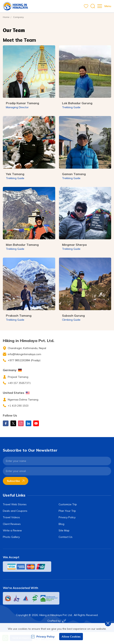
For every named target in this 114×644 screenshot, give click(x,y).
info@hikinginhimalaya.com (24, 354)
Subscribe (16, 481)
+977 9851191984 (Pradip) (24, 360)
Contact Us (66, 537)
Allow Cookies (71, 637)
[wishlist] (86, 6)
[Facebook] (6, 423)
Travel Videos (11, 517)
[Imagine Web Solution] (64, 621)
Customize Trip (68, 504)
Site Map (64, 530)
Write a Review (12, 530)
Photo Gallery (11, 537)
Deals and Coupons (15, 511)
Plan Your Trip (67, 511)
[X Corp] (13, 423)
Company (18, 17)
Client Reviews (12, 524)
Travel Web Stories (15, 504)
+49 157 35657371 (19, 383)
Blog (61, 524)
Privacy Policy (67, 517)
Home (6, 17)
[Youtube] (36, 423)
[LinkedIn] (28, 423)
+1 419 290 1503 (18, 406)
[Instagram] (21, 423)
